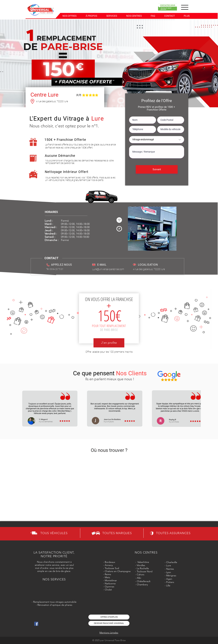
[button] (134, 16)
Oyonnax (110, 587)
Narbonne (110, 583)
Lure (169, 565)
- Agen (168, 579)
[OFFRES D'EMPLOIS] (109, 617)
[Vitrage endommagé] (157, 140)
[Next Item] (195, 409)
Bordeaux (110, 562)
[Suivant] (157, 169)
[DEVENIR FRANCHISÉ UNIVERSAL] (109, 623)
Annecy (109, 565)
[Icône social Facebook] (36, 624)
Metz (107, 577)
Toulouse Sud (112, 568)
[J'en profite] (109, 343)
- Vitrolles (140, 565)
